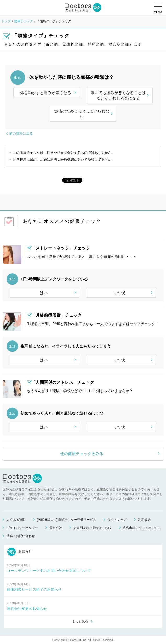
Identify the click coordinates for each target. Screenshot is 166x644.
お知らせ (20, 552)
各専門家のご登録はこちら (92, 528)
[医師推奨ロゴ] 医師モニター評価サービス (66, 520)
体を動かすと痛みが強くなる (46, 93)
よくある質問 (16, 520)
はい (44, 293)
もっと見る (80, 621)
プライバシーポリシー (22, 528)
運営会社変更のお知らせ (27, 609)
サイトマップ (117, 520)
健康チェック (24, 21)
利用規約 (144, 520)
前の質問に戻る (21, 134)
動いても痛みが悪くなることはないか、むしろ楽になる (118, 95)
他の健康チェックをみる (82, 454)
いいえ (120, 293)
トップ (6, 21)
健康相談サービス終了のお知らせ (34, 589)
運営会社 (56, 528)
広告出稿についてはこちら (142, 528)
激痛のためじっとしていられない (82, 114)
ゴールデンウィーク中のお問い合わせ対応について (49, 571)
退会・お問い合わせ (21, 536)
